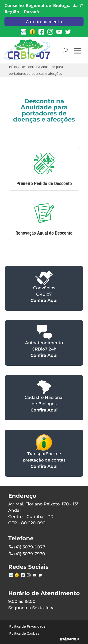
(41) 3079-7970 (27, 553)
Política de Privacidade (27, 626)
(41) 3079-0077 (27, 547)
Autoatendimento (44, 21)
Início (13, 67)
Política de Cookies (24, 633)
